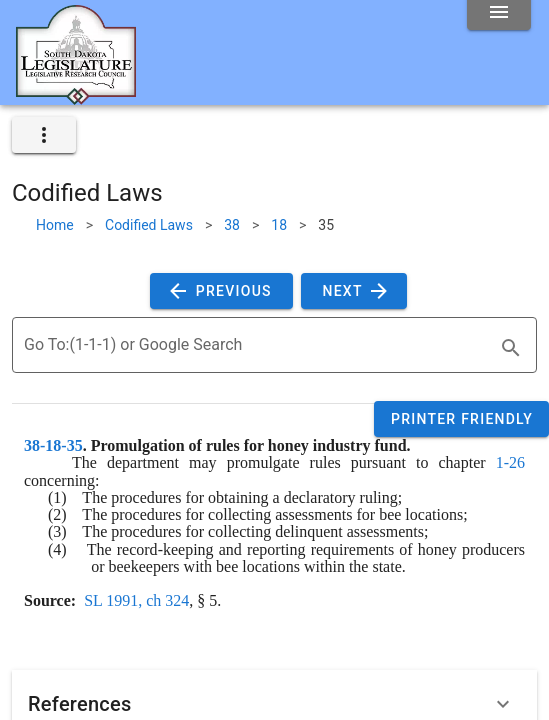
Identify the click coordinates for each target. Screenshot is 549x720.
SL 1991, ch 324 (136, 600)
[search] (511, 348)
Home (55, 225)
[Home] (76, 97)
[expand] (44, 135)
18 (279, 225)
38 (232, 225)
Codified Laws (149, 225)
